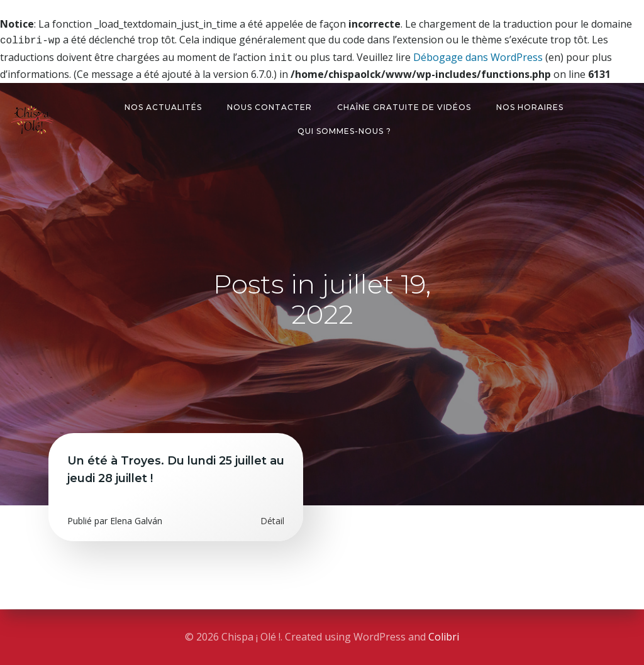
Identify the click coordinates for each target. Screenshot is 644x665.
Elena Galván (136, 518)
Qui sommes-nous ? (344, 129)
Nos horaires (530, 105)
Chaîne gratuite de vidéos (404, 105)
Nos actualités (163, 105)
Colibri (444, 637)
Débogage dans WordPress (478, 56)
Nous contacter (269, 105)
